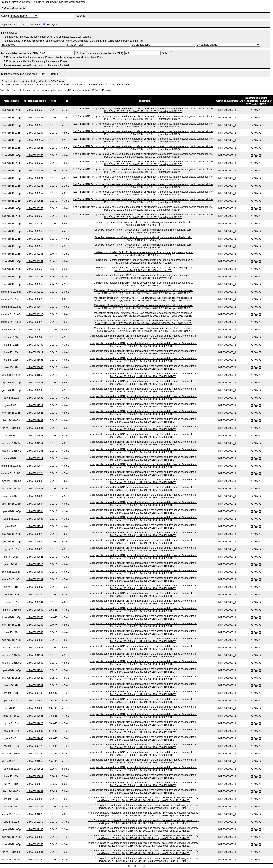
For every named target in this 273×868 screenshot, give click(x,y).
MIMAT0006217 (35, 458)
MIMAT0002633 (35, 436)
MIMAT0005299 (35, 579)
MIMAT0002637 (35, 519)
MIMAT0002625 (35, 557)
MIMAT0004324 (35, 473)
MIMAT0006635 (35, 360)
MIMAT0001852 (35, 375)
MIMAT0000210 (35, 292)
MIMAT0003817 (35, 352)
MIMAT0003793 (35, 345)
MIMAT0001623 (35, 814)
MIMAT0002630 (35, 398)
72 (252, 110)
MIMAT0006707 (35, 807)
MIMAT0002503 (35, 383)
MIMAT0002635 (35, 496)
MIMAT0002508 (35, 481)
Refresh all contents (13, 8)
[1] (130, 866)
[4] (140, 866)
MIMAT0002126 (35, 595)
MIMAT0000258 (35, 216)
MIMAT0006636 (35, 367)
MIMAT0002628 (35, 549)
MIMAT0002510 (35, 564)
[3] (136, 866)
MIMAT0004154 (35, 443)
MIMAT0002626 (35, 534)
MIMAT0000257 (35, 133)
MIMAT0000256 (35, 110)
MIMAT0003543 (35, 337)
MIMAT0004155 (35, 451)
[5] (143, 866)
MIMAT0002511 (35, 405)
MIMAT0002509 (35, 610)
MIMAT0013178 (35, 822)
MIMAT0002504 (35, 504)
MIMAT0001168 (35, 829)
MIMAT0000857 (35, 572)
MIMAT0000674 (35, 307)
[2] (133, 866)
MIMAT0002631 (35, 420)
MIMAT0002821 (35, 118)
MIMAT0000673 (35, 299)
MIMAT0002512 (35, 526)
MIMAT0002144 (35, 602)
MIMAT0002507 (35, 587)
